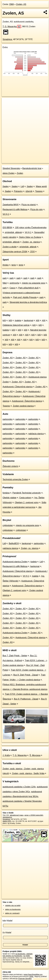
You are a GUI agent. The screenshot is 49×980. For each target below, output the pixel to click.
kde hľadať (8, 921)
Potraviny (18, 191)
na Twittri (27, 956)
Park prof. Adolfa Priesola (25, 297)
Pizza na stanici (29, 205)
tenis (14, 265)
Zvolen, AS (21, 4)
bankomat (29, 320)
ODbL (31, 976)
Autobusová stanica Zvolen (15, 562)
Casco (12, 288)
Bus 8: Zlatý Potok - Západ (26, 675)
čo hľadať (7, 933)
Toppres (39, 191)
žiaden (6, 186)
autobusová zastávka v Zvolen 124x (19, 787)
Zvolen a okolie (10, 247)
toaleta (18, 320)
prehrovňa (14, 283)
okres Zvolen (9, 173)
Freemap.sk (34, 159)
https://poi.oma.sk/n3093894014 (13, 161)
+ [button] (6, 102)
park (5, 278)
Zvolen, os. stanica (31, 242)
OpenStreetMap (21, 159)
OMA (12, 4)
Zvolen (20, 173)
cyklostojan (8, 525)
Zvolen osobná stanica (23, 406)
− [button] (6, 106)
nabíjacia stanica (36, 434)
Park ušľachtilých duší (28, 288)
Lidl (22, 186)
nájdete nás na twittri (13, 905)
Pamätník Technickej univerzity (27, 493)
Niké (5, 283)
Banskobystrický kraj (32, 168)
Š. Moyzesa (35, 755)
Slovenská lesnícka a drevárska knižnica (28, 302)
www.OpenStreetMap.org (33, 974)
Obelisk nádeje (9, 498)
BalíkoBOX (14, 543)
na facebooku (20, 954)
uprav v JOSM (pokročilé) (34, 815)
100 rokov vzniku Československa (31, 228)
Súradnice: (8, 39)
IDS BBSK (7, 228)
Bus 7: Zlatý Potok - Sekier (15, 656)
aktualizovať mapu (17, 815)
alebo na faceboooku (13, 909)
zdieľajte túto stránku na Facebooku (18, 955)
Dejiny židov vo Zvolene (30, 237)
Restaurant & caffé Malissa (15, 209)
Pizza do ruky (37, 209)
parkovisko (8, 419)
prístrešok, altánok (13, 232)
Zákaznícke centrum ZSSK (15, 252)
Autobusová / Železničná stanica (18, 387)
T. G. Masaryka (12, 27)
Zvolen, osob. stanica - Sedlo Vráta (28, 773)
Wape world (41, 186)
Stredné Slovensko (11, 168)
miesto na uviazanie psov (34, 283)
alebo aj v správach (12, 913)
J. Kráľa (6, 755)
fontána (6, 493)
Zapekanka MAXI (11, 205)
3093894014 (7, 817)
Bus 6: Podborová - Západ (26, 699)
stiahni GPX (7, 821)
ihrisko (6, 265)
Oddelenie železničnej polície (16, 325)
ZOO (33, 252)
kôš (4, 320)
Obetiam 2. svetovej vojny (27, 502)
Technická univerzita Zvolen (15, 479)
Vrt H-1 (6, 214)
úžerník (29, 191)
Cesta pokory (25, 498)
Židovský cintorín (10, 466)
